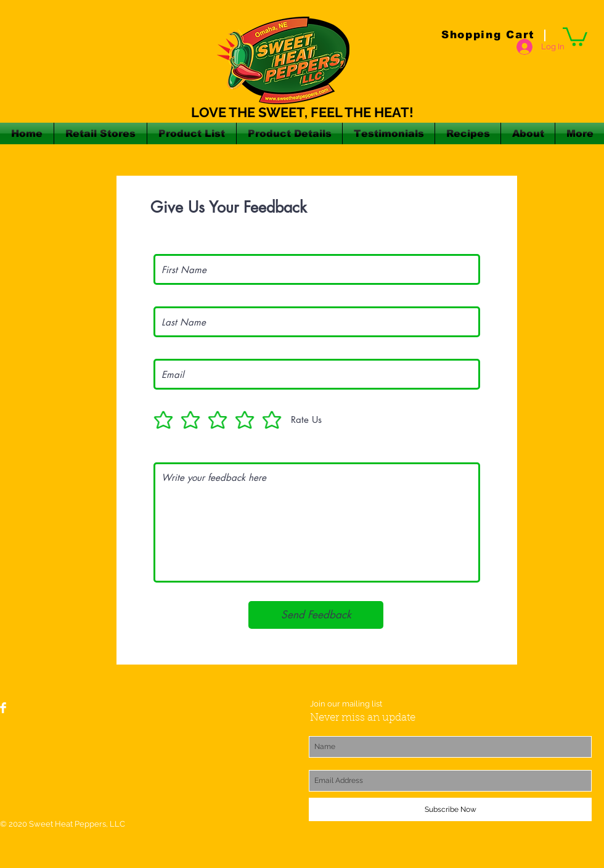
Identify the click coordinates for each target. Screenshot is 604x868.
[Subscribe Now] (450, 809)
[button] (575, 36)
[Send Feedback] (316, 615)
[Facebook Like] (93, 713)
